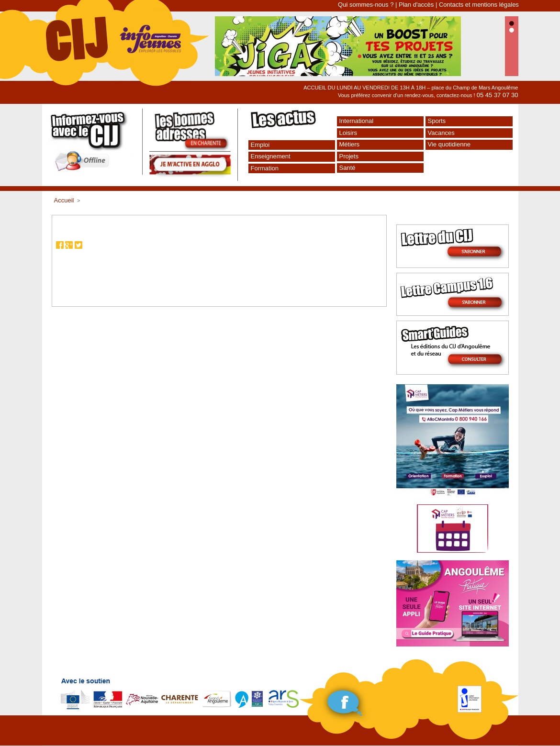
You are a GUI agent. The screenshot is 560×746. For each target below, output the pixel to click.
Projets (349, 156)
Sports (437, 121)
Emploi (260, 145)
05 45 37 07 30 (498, 95)
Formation (265, 168)
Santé (347, 168)
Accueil (64, 200)
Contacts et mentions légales (479, 5)
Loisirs (348, 133)
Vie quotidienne (449, 144)
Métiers (350, 144)
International (357, 121)
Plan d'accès (416, 5)
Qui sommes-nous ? (366, 5)
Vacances (441, 133)
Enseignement (271, 156)
